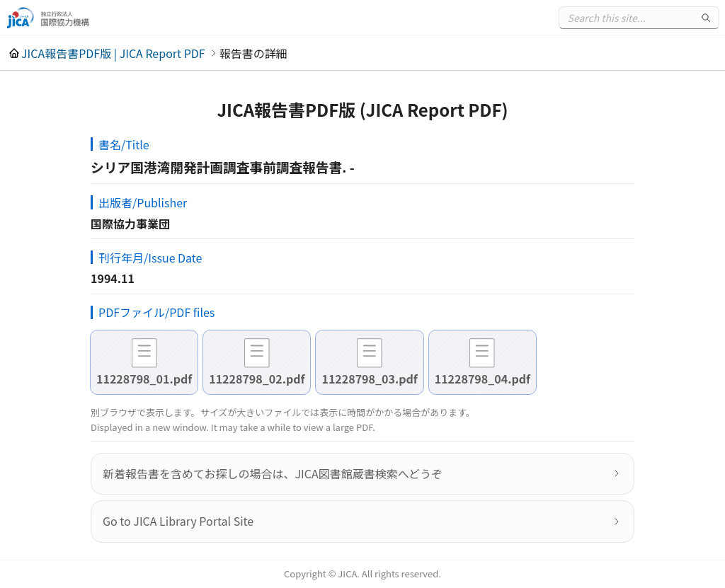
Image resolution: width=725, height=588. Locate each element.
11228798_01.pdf (144, 379)
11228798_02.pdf (257, 379)
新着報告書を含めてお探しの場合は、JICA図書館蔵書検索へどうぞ (273, 473)
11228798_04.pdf (483, 379)
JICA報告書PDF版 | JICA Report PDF (113, 53)
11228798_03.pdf (369, 379)
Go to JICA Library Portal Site (178, 521)
